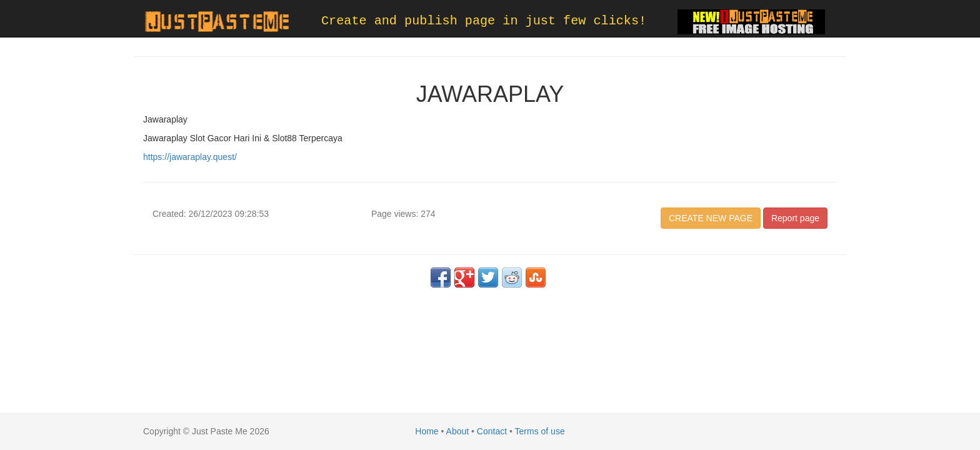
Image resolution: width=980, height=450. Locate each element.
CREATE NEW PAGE (711, 218)
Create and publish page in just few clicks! (484, 21)
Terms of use (540, 431)
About (458, 431)
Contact (492, 431)
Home (427, 431)
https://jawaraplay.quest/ (190, 157)
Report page (795, 218)
